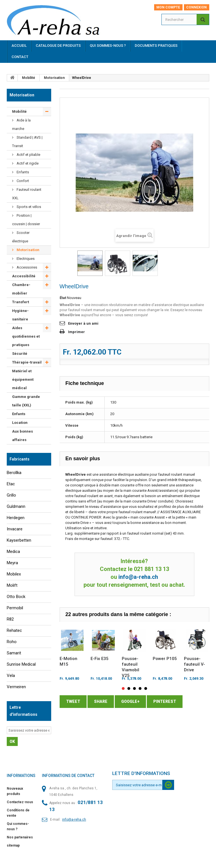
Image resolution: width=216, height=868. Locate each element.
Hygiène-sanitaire (20, 315)
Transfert (21, 302)
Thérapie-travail (27, 362)
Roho (12, 642)
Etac (11, 484)
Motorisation (54, 78)
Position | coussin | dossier (26, 220)
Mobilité (29, 78)
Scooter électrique (21, 237)
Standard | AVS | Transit (27, 142)
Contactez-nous (20, 802)
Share (101, 701)
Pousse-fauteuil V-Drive (194, 664)
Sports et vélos (28, 207)
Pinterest (165, 701)
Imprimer (76, 332)
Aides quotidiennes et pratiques (26, 336)
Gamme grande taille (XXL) (26, 401)
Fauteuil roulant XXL (27, 194)
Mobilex (14, 574)
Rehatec (14, 630)
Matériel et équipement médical (23, 379)
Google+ (130, 701)
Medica (13, 552)
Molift (12, 585)
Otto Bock (16, 597)
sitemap (13, 845)
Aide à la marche (21, 124)
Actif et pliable (28, 155)
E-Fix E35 (100, 659)
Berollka (14, 473)
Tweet (73, 701)
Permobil (15, 608)
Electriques (25, 259)
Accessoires (26, 267)
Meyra (12, 563)
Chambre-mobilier (21, 289)
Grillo (11, 495)
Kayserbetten (19, 540)
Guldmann (16, 506)
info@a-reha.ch (138, 577)
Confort (22, 181)
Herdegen (16, 518)
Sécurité (20, 354)
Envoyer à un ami (83, 323)
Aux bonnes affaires (22, 436)
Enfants (22, 172)
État (63, 298)
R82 (10, 619)
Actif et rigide (27, 163)
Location (20, 423)
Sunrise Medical (21, 664)
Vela (11, 676)
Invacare (15, 529)
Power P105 (165, 659)
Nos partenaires (20, 837)
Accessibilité (24, 276)
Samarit (14, 653)
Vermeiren (16, 687)
